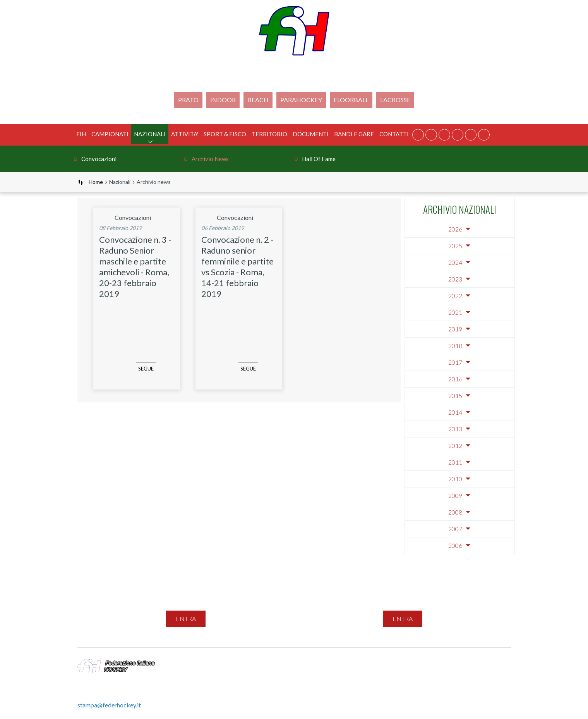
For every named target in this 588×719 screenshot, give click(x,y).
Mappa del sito (279, 663)
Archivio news (210, 159)
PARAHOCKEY (301, 100)
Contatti (394, 134)
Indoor (223, 100)
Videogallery (475, 663)
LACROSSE (395, 100)
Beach (258, 100)
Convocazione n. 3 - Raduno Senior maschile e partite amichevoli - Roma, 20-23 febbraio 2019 (135, 267)
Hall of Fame (319, 159)
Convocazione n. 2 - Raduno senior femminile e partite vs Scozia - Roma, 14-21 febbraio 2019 (237, 267)
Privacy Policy (386, 663)
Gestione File (276, 672)
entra (186, 619)
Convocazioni (99, 159)
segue (135, 374)
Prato (188, 100)
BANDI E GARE (354, 134)
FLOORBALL (351, 100)
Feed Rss (348, 663)
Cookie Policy (432, 663)
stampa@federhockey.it (109, 705)
